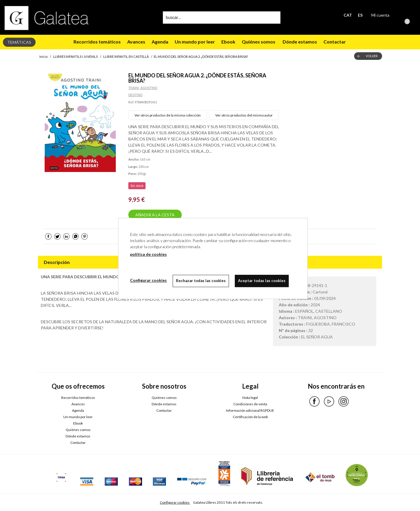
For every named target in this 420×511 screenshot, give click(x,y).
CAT (348, 15)
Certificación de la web (250, 417)
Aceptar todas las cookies (262, 281)
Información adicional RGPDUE (250, 410)
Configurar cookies (175, 502)
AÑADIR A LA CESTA (155, 215)
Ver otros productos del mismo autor (244, 115)
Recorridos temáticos (97, 42)
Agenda (160, 42)
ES (360, 15)
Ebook (228, 42)
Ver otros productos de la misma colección (168, 115)
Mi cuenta (380, 15)
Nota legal (250, 398)
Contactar (335, 42)
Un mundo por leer (195, 42)
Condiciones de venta (250, 404)
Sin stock (137, 186)
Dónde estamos (299, 42)
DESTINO (135, 95)
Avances (136, 42)
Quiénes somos (259, 42)
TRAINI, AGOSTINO (143, 88)
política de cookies (148, 254)
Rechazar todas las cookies (201, 281)
